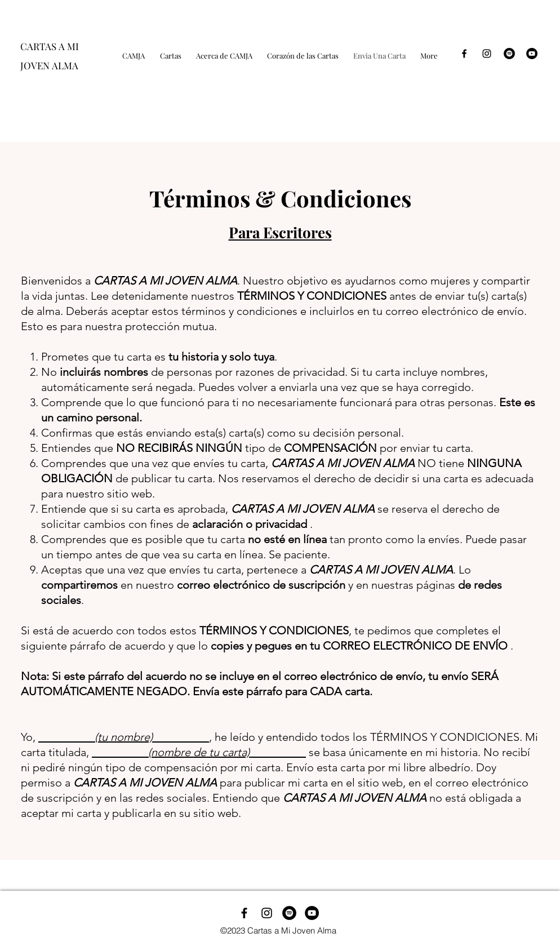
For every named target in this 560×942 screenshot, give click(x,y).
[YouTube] (532, 54)
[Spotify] (289, 913)
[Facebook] (244, 913)
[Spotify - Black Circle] (509, 54)
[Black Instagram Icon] (487, 54)
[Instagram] (267, 913)
